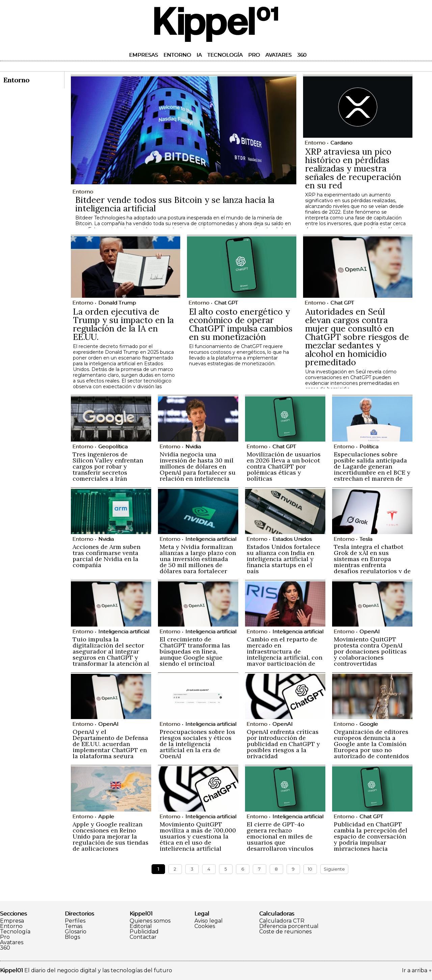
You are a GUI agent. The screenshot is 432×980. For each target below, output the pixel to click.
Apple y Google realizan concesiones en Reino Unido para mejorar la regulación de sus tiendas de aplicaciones (111, 836)
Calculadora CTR (282, 921)
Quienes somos (150, 921)
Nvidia (193, 446)
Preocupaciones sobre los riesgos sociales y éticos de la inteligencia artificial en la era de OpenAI (197, 744)
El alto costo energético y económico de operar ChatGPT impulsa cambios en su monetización (241, 324)
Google (369, 724)
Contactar (143, 937)
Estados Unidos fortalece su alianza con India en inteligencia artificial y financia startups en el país (283, 559)
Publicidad (144, 932)
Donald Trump (117, 303)
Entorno (177, 55)
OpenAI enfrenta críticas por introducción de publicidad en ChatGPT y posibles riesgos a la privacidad (283, 744)
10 (310, 869)
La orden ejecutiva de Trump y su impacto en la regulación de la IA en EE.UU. (123, 324)
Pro (254, 55)
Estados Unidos (292, 539)
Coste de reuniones (285, 932)
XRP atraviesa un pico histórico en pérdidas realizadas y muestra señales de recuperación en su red (353, 168)
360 (302, 55)
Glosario (76, 932)
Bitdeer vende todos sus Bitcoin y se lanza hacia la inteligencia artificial (175, 204)
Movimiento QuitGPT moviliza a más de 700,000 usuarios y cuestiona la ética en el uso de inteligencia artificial (198, 836)
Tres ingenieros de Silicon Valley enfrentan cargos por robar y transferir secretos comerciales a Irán (108, 466)
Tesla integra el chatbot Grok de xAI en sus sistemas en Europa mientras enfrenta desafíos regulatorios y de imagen (372, 562)
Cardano (341, 143)
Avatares (278, 55)
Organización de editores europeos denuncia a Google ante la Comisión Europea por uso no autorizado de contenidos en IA (371, 747)
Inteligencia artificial (211, 539)
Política (369, 446)
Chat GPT (226, 303)
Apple (106, 816)
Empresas (143, 55)
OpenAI (370, 631)
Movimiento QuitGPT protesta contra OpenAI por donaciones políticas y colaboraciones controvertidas (370, 651)
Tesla (366, 539)
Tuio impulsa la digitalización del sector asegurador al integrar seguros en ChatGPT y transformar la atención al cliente (111, 654)
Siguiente (334, 869)
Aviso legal (209, 921)
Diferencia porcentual (289, 926)
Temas (74, 926)
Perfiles (75, 921)
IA (199, 55)
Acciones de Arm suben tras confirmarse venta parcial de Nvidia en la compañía (106, 556)
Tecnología (225, 55)
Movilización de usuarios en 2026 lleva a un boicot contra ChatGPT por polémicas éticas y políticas (284, 466)
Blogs (72, 937)
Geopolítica (113, 446)
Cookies (205, 926)
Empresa (12, 921)
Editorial (141, 926)
